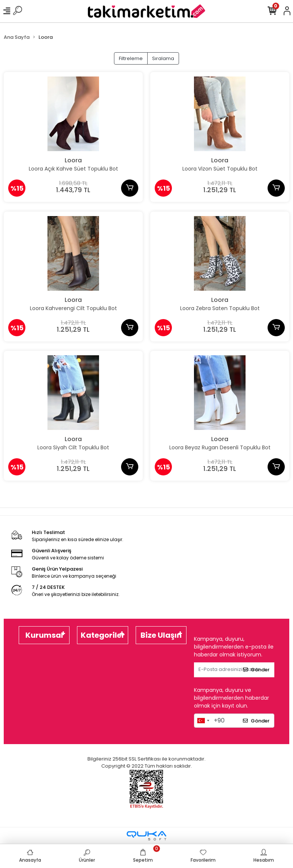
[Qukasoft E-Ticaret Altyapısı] (146, 836)
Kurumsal (44, 635)
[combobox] (203, 721)
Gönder (256, 670)
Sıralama (163, 58)
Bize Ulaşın (161, 635)
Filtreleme (131, 58)
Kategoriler (103, 635)
